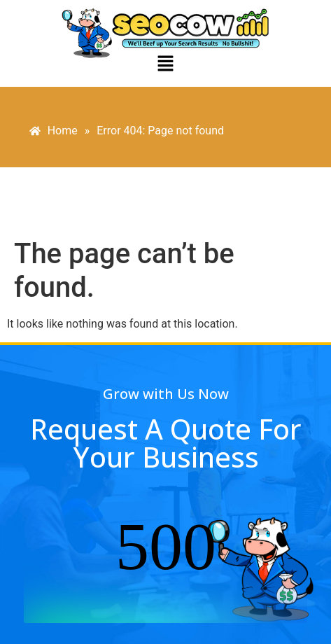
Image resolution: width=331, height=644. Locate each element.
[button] (165, 64)
